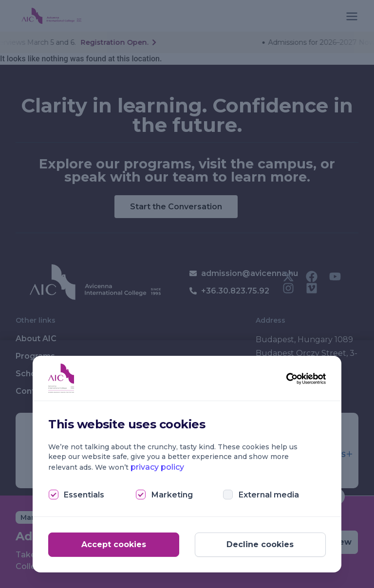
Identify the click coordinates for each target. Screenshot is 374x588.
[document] (187, 294)
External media (269, 495)
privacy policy (157, 467)
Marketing (172, 495)
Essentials (84, 495)
